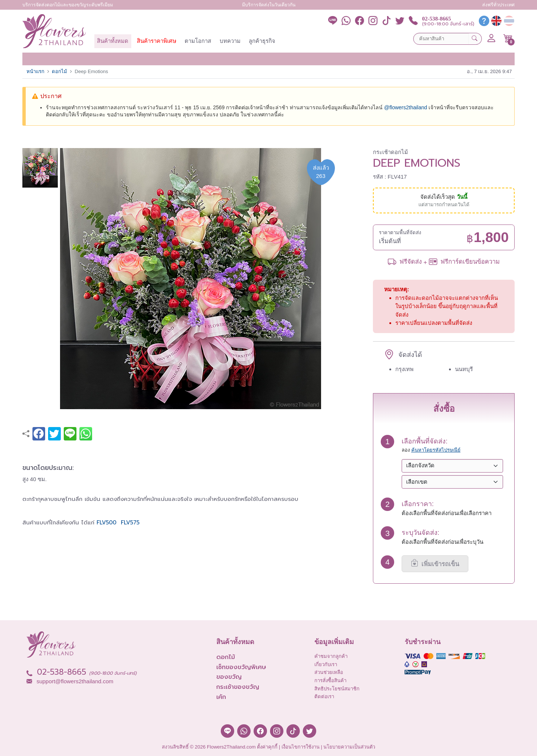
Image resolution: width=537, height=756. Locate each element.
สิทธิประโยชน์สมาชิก (337, 689)
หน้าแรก (35, 71)
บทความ (230, 41)
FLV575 (130, 523)
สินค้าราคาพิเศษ (157, 41)
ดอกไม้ (59, 71)
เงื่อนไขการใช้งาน (301, 747)
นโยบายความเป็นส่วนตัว (349, 747)
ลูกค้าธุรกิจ (262, 41)
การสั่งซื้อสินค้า (330, 680)
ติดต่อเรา (324, 697)
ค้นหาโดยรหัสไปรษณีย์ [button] (436, 450)
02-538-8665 (437, 19)
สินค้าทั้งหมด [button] (113, 41)
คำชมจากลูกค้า (331, 656)
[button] (508, 38)
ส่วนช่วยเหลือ (329, 672)
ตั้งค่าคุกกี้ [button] (267, 747)
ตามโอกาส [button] (198, 41)
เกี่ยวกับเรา (326, 664)
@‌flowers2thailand (406, 107)
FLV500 (108, 523)
